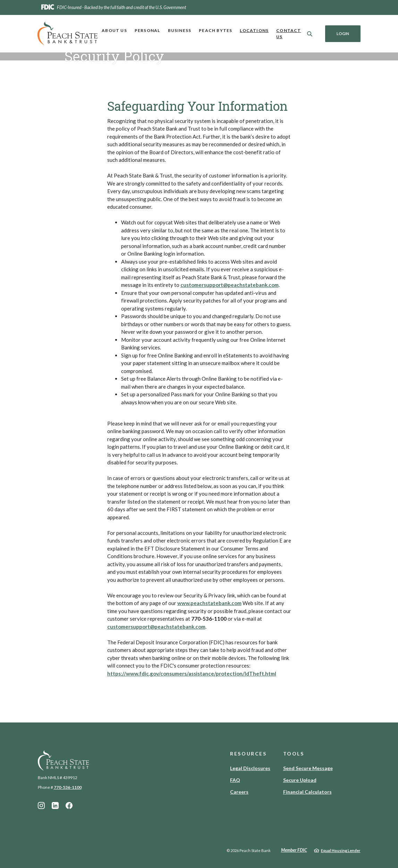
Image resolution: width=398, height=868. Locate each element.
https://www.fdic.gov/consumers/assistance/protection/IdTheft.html (192, 673)
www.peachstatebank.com (209, 603)
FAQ (235, 780)
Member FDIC (294, 850)
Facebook (69, 805)
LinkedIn (55, 805)
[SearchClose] (310, 34)
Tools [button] (294, 754)
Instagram (41, 805)
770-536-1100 (68, 787)
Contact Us (289, 34)
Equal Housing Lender (341, 850)
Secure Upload (300, 780)
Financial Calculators (307, 792)
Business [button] (180, 30)
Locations (254, 30)
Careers (239, 792)
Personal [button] (147, 30)
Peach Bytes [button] (215, 30)
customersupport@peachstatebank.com (230, 285)
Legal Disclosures (250, 768)
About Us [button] (114, 30)
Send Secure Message (308, 768)
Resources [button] (248, 754)
